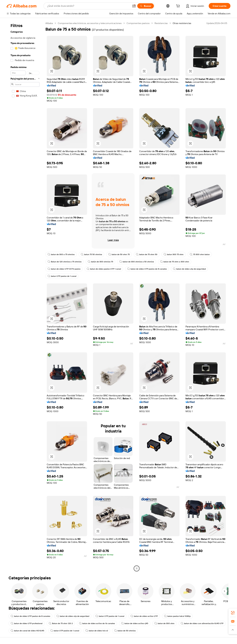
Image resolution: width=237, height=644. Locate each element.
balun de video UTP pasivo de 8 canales (147, 269)
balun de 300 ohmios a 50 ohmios (137, 262)
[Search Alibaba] (88, 6)
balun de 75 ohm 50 (147, 254)
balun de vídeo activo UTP (144, 616)
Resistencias (161, 23)
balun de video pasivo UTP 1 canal (104, 269)
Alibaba (49, 23)
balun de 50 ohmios (125, 631)
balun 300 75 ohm (174, 254)
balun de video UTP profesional (27, 623)
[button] (134, 6)
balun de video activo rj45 (135, 623)
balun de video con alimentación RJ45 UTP (202, 623)
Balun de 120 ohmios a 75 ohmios (65, 262)
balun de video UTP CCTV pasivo (64, 269)
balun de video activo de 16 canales (97, 623)
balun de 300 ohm (164, 623)
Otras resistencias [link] (182, 23)
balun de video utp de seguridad (189, 269)
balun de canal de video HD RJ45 (27, 631)
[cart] (179, 6)
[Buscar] (146, 6)
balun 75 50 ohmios (91, 254)
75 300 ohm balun (200, 254)
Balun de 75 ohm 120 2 (61, 623)
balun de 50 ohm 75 (119, 254)
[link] (233, 613)
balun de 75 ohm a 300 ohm (175, 262)
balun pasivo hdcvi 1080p (177, 616)
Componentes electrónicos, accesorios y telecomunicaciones (90, 23)
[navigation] (25, 296)
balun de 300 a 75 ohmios (61, 254)
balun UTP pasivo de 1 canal (62, 276)
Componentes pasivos (138, 23)
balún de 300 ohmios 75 (100, 262)
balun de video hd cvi (97, 631)
